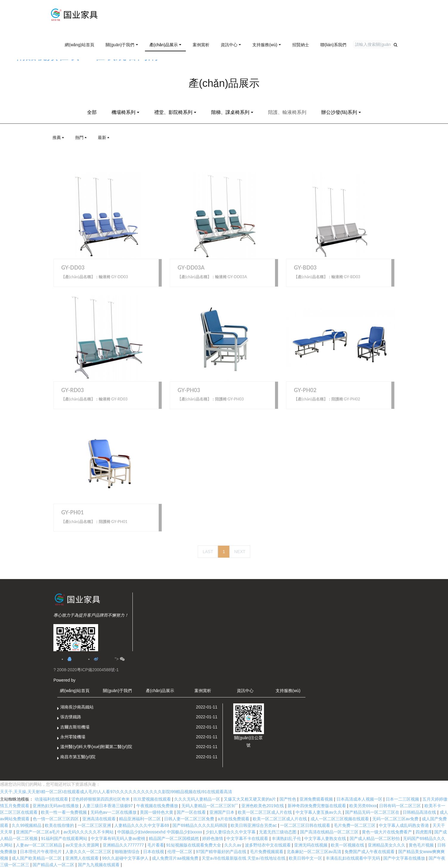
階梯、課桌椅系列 (230, 112)
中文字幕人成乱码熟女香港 (404, 825)
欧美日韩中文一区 (306, 858)
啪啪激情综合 (128, 852)
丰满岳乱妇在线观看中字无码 (353, 858)
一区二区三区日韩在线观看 (306, 825)
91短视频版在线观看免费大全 (194, 845)
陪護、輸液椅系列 (287, 112)
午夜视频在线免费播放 (158, 806)
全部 (92, 112)
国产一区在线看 (192, 812)
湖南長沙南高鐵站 (77, 707)
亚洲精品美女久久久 (387, 845)
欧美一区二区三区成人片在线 (265, 812)
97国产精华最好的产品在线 (222, 852)
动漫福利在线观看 (52, 799)
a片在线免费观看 (234, 819)
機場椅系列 (123, 112)
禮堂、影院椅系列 (173, 112)
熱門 (81, 137)
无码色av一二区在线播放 (114, 812)
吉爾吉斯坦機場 (75, 727)
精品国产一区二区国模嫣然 (174, 838)
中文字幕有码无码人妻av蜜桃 (119, 838)
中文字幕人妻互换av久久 (319, 812)
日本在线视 (154, 852)
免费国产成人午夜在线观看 (370, 852)
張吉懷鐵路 (71, 717)
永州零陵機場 (73, 737)
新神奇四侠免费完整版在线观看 (317, 806)
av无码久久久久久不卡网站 (89, 832)
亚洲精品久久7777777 (124, 845)
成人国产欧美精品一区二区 (37, 858)
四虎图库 (424, 832)
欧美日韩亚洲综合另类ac (254, 825)
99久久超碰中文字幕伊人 (126, 858)
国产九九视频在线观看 (99, 865)
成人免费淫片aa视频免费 (176, 858)
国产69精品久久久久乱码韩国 (200, 825)
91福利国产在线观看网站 (65, 838)
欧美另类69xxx (363, 806)
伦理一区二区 (180, 852)
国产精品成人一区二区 (54, 865)
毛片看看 (156, 845)
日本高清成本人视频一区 (360, 799)
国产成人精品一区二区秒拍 (375, 838)
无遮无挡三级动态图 (278, 832)
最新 (104, 137)
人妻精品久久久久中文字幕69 (142, 825)
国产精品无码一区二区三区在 (373, 812)
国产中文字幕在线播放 (405, 858)
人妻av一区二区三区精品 (40, 845)
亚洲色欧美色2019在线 (263, 806)
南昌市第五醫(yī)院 (78, 757)
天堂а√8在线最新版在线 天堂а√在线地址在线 (244, 858)
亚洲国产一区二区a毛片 (38, 832)
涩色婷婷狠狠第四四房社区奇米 (101, 799)
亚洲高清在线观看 (100, 819)
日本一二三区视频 (403, 799)
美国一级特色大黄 (157, 812)
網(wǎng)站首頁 (79, 45)
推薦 (59, 137)
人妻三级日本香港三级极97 (108, 806)
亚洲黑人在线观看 (83, 858)
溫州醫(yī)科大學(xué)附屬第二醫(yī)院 (96, 747)
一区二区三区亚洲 (95, 825)
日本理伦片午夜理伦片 (41, 852)
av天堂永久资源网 (83, 845)
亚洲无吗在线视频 (311, 845)
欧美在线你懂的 (60, 825)
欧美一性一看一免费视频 (64, 812)
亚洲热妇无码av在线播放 (56, 806)
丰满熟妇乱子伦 (287, 838)
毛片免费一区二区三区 (355, 825)
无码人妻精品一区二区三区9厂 (210, 806)
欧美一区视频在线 (348, 845)
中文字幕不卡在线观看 (248, 838)
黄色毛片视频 (422, 845)
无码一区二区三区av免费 (396, 819)
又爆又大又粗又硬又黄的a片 (251, 799)
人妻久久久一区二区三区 (89, 852)
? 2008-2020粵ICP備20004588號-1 (86, 670)
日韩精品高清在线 (420, 812)
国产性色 (288, 799)
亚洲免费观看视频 (317, 799)
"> (119, 659)
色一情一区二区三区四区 (56, 819)
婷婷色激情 (213, 838)
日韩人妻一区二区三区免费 (190, 819)
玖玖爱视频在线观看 (153, 799)
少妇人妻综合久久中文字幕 (231, 832)
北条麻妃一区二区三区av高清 (315, 852)
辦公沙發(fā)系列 (339, 112)
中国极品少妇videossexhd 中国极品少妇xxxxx (160, 832)
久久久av (233, 845)
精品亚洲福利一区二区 (140, 819)
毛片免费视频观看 (267, 852)
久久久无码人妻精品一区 (198, 799)
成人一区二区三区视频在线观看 (340, 819)
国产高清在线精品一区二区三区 (330, 832)
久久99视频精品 (27, 825)
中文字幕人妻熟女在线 (326, 838)
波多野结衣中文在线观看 (268, 845)
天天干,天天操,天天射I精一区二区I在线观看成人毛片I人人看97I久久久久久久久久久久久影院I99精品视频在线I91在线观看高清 (116, 792)
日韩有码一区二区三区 (401, 806)
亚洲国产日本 (223, 812)
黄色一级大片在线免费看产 (387, 832)
